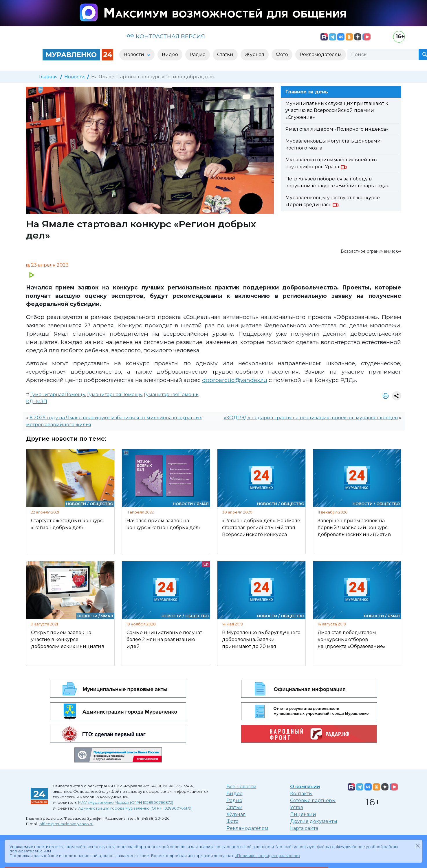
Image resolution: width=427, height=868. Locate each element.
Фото (232, 821)
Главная (48, 77)
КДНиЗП (37, 401)
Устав (297, 807)
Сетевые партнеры (313, 800)
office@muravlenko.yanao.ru (66, 824)
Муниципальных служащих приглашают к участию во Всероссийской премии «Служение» (337, 110)
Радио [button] (198, 55)
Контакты (301, 794)
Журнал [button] (255, 55)
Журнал (236, 814)
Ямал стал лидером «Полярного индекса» (337, 129)
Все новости (241, 787)
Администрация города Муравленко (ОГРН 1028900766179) (135, 808)
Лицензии (303, 814)
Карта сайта (304, 828)
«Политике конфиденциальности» (268, 856)
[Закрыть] (417, 846)
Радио (234, 800)
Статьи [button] (225, 55)
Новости (75, 77)
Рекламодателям (247, 828)
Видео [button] (170, 55)
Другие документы (314, 821)
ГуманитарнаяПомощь (58, 395)
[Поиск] (383, 55)
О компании (305, 787)
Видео (234, 794)
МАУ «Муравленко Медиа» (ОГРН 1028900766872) (126, 803)
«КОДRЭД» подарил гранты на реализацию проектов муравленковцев (311, 418)
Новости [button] (134, 55)
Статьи (234, 807)
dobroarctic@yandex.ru (235, 380)
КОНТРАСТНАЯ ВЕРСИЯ (166, 36)
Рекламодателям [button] (321, 55)
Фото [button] (282, 55)
